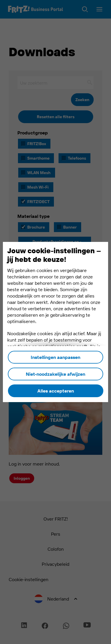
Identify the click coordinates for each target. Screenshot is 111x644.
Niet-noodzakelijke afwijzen (55, 374)
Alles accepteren (56, 391)
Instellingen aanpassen (55, 357)
